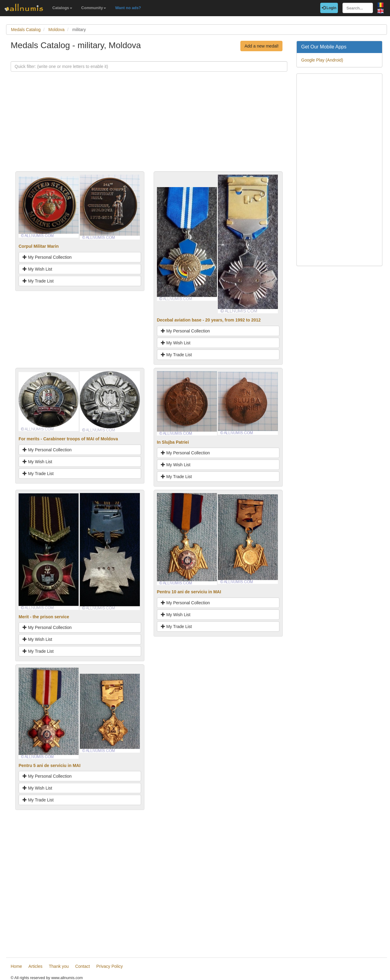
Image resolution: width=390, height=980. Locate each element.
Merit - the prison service (44, 617)
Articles (35, 966)
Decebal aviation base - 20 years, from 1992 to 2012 (209, 320)
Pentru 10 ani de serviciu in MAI (189, 592)
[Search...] (358, 8)
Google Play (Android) (322, 60)
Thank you (59, 966)
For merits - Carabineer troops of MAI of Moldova (68, 439)
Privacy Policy (110, 966)
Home (16, 966)
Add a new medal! (261, 46)
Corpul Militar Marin (39, 246)
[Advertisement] (149, 129)
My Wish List (37, 269)
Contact (83, 966)
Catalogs (62, 8)
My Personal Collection (47, 257)
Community (94, 8)
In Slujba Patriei (173, 442)
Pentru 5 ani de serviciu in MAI (50, 765)
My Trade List (38, 281)
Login (329, 8)
